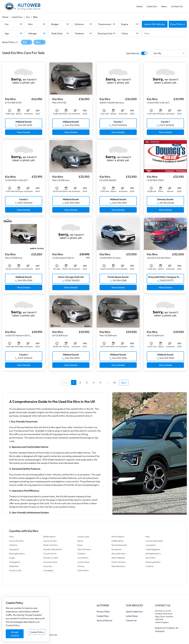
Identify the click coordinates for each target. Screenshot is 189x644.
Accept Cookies (15, 634)
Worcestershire (119, 554)
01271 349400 (119, 126)
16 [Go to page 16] (115, 383)
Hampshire (14, 550)
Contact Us (177, 7)
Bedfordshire (49, 537)
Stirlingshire (15, 563)
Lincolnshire (83, 558)
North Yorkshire (50, 546)
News (164, 7)
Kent (148, 537)
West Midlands (118, 558)
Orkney (81, 567)
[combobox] (13, 25)
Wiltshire (13, 546)
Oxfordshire (83, 571)
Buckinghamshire (17, 554)
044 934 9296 (25, 126)
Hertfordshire (118, 537)
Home (139, 7)
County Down (84, 563)
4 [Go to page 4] (94, 383)
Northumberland (119, 546)
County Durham (16, 541)
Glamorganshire (153, 563)
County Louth (15, 571)
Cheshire (82, 554)
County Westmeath (154, 541)
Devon (80, 541)
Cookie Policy (37, 632)
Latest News (132, 617)
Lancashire (151, 546)
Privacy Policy (103, 612)
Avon (12, 537)
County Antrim (50, 554)
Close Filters (178, 25)
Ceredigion (48, 571)
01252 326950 (72, 281)
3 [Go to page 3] (87, 383)
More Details (24, 133)
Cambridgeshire (153, 550)
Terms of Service (104, 621)
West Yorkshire (84, 550)
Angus (12, 558)
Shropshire (116, 550)
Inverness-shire (50, 563)
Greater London (51, 558)
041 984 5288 (120, 281)
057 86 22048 (167, 203)
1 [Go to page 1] (74, 383)
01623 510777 (167, 281)
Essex (80, 546)
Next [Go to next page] (124, 383)
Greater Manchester (53, 550)
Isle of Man (151, 558)
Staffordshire (117, 541)
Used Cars (151, 7)
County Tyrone (50, 541)
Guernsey (48, 567)
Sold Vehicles (133, 54)
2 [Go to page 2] (80, 383)
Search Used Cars (134, 612)
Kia (28, 17)
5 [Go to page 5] (100, 383)
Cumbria (150, 567)
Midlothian (14, 567)
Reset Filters (10, 43)
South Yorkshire (119, 563)
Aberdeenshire (118, 567)
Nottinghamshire (153, 554)
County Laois (83, 537)
